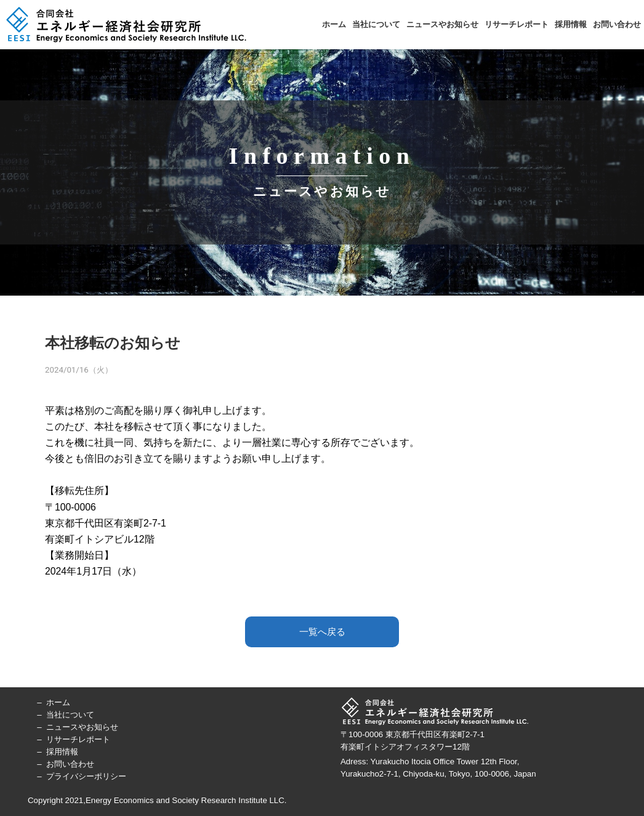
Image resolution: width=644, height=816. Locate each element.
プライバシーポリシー (86, 776)
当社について (376, 24)
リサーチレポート (517, 24)
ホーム (334, 24)
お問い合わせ (617, 24)
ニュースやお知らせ (442, 24)
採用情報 (571, 24)
